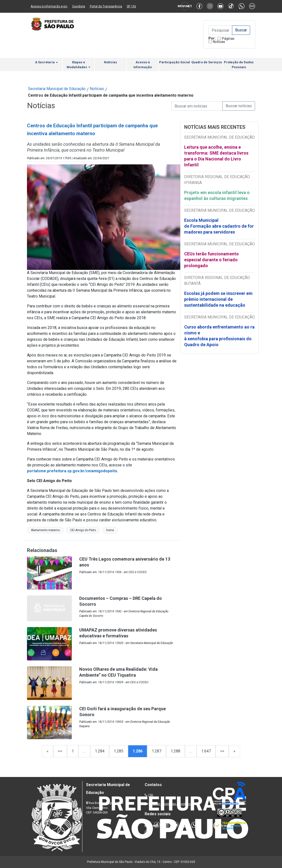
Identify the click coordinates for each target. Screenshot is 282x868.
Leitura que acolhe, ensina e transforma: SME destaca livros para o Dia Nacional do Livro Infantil (216, 156)
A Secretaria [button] (46, 62)
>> (222, 751)
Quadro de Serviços (207, 62)
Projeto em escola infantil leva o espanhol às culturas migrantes (217, 195)
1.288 (175, 751)
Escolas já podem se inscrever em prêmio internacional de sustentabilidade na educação (218, 299)
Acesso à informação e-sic (49, 6)
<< (60, 751)
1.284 (100, 751)
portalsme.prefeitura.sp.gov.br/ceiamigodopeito (72, 471)
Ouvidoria (79, 6)
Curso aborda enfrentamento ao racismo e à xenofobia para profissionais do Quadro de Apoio (219, 336)
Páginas (228, 39)
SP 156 (131, 6)
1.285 (119, 751)
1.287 (157, 751)
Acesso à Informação (143, 65)
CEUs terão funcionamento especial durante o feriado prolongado (211, 260)
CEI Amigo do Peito (83, 530)
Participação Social (175, 62)
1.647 (206, 751)
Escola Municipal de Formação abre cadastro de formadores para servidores (219, 226)
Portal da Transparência (106, 6)
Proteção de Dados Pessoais (239, 65)
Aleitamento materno (45, 530)
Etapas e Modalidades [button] (78, 65)
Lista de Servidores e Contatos (170, 804)
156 (150, 795)
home (110, 530)
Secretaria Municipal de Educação (57, 89)
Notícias (219, 42)
